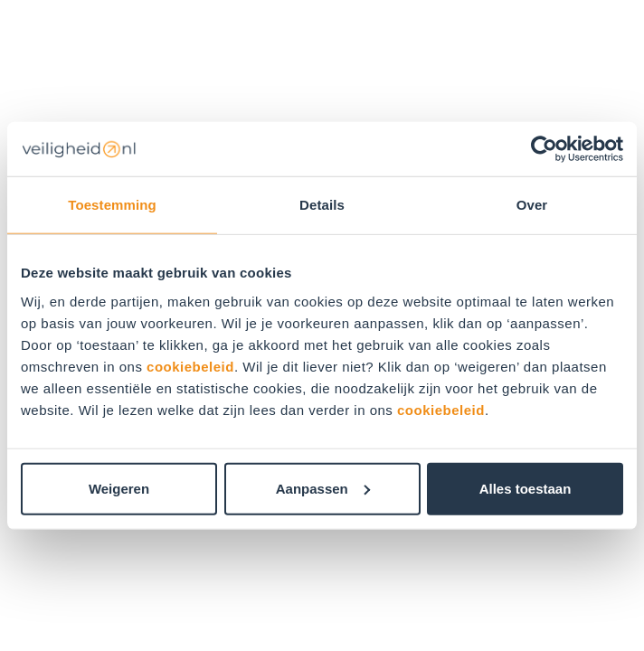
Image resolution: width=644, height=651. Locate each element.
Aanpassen (323, 488)
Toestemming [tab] (112, 205)
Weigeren (119, 488)
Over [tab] (532, 205)
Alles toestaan (526, 488)
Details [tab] (322, 205)
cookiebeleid (190, 366)
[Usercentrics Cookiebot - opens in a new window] (544, 149)
